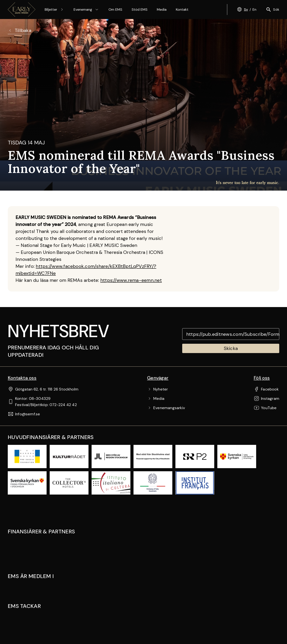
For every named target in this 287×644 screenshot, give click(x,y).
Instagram (270, 398)
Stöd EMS (140, 10)
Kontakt (182, 10)
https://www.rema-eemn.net (131, 280)
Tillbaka (20, 30)
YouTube (269, 408)
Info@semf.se (28, 414)
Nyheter (161, 389)
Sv (246, 10)
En (254, 10)
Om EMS (115, 10)
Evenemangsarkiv (169, 408)
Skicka (231, 348)
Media (162, 10)
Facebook (270, 389)
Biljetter (54, 10)
